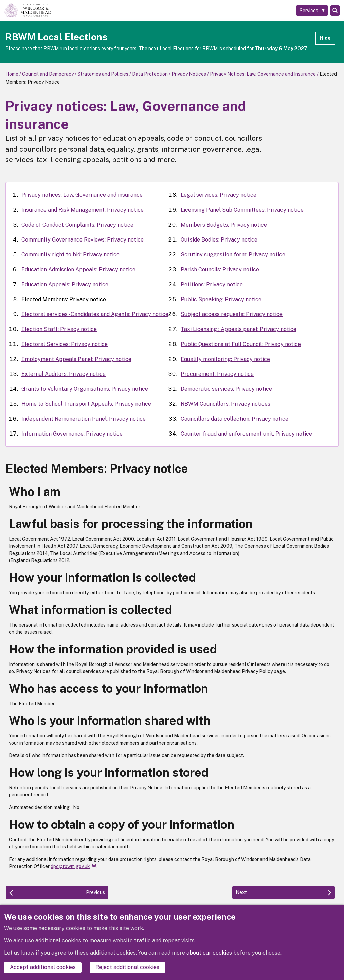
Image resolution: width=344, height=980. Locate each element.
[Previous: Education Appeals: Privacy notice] (57, 892)
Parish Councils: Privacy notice (220, 270)
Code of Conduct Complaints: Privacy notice (77, 225)
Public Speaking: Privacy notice (221, 299)
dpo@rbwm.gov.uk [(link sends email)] (73, 866)
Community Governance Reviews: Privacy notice (83, 240)
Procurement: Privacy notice (217, 374)
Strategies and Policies (103, 74)
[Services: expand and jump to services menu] (312, 11)
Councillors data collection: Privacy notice (234, 419)
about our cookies (209, 953)
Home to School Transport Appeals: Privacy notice (86, 404)
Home (12, 74)
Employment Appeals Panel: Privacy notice (76, 359)
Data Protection (150, 74)
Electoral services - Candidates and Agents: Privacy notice (95, 314)
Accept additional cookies (43, 967)
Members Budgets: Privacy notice (224, 225)
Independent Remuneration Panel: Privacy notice (84, 419)
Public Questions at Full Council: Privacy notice (241, 344)
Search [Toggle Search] (335, 11)
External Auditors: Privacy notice (64, 374)
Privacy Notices (189, 74)
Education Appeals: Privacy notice (65, 284)
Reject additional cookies (127, 967)
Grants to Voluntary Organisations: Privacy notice (85, 389)
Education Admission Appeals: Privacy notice (78, 270)
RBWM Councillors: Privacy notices (225, 404)
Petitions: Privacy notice (212, 284)
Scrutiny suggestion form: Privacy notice (233, 255)
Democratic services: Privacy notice (226, 389)
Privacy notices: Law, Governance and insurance (82, 195)
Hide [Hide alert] (325, 38)
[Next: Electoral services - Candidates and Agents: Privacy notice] (284, 892)
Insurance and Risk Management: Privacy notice (83, 210)
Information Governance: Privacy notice (72, 434)
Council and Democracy (48, 74)
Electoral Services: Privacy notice (65, 344)
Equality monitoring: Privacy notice (225, 359)
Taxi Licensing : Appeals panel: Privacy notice (239, 329)
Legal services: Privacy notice (219, 195)
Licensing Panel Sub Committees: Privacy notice (242, 210)
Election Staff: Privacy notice (59, 329)
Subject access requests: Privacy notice (232, 314)
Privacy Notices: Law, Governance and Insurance (263, 74)
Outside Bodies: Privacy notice (219, 240)
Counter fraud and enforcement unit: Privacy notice (246, 434)
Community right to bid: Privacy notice (70, 255)
